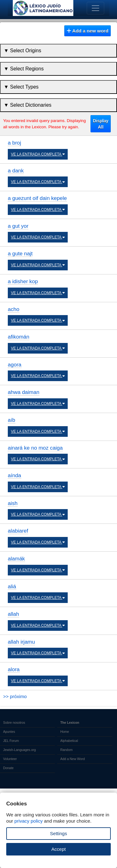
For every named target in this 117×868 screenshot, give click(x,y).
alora (14, 669)
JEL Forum (11, 741)
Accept (58, 849)
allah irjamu (21, 642)
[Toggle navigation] (95, 8)
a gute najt (20, 254)
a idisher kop (23, 281)
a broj (15, 143)
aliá (12, 587)
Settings (58, 833)
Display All (101, 124)
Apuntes (9, 732)
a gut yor (18, 226)
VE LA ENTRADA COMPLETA (38, 154)
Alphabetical (69, 741)
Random (66, 750)
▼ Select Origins (22, 51)
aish (13, 503)
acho (14, 309)
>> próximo (15, 696)
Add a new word (88, 31)
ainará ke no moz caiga (35, 448)
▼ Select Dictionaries (28, 105)
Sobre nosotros (14, 723)
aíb (12, 420)
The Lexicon (70, 723)
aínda (15, 475)
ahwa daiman (24, 392)
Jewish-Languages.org (19, 750)
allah (13, 614)
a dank (16, 171)
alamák (16, 559)
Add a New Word (72, 759)
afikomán (19, 337)
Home (65, 732)
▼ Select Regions (24, 69)
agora (15, 365)
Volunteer (10, 759)
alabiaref (18, 531)
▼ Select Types (21, 87)
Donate (8, 768)
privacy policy (29, 821)
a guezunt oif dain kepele (37, 198)
